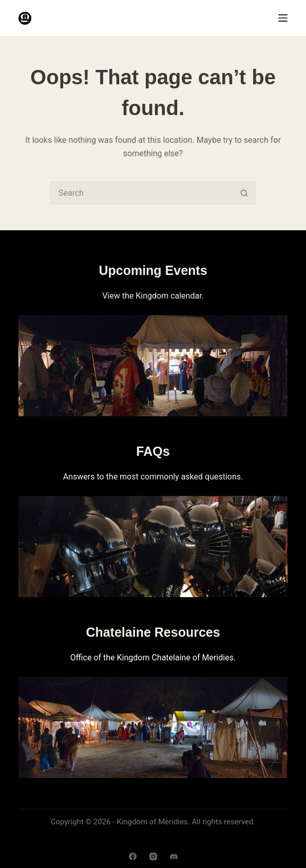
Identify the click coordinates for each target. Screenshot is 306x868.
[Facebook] (133, 856)
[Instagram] (153, 856)
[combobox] (142, 193)
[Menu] (283, 18)
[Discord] (174, 856)
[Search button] (244, 193)
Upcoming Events (153, 270)
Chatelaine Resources (153, 632)
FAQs (153, 451)
